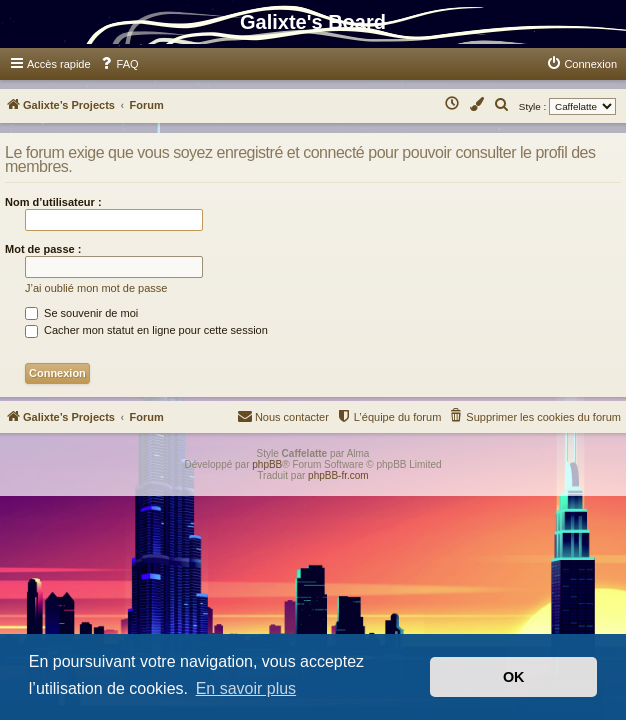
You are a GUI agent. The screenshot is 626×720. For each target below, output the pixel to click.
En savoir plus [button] (246, 688)
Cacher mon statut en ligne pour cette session (146, 330)
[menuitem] (119, 64)
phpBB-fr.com (338, 475)
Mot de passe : (43, 249)
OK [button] (514, 677)
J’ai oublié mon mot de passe (96, 288)
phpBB (267, 464)
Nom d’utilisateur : (53, 202)
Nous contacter (283, 415)
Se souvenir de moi (81, 313)
